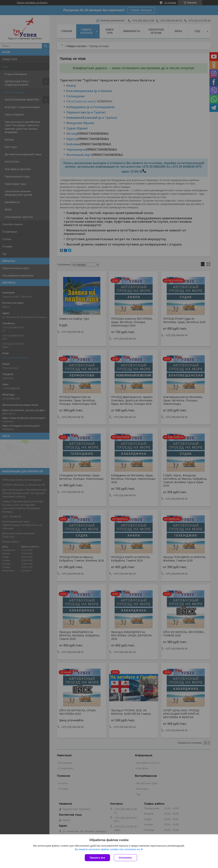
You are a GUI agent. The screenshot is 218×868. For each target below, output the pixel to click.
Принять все (97, 858)
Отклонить (125, 858)
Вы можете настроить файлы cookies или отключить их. (108, 849)
